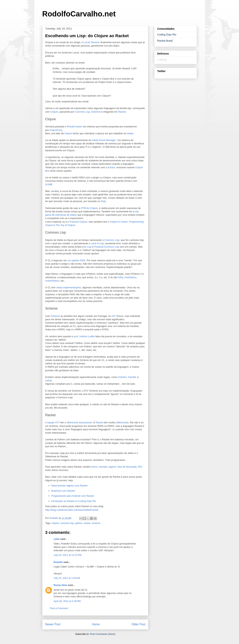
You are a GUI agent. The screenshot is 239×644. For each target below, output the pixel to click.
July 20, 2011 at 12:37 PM (67, 555)
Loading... (163, 60)
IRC (140, 467)
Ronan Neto (60, 585)
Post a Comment (59, 608)
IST (113, 316)
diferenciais (122, 422)
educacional (85, 422)
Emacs (111, 167)
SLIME (49, 184)
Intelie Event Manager (104, 140)
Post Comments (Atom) (103, 634)
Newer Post (53, 624)
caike (57, 539)
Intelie (130, 133)
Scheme (96, 112)
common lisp (67, 523)
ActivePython (52, 281)
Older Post (138, 624)
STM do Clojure (89, 208)
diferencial (73, 422)
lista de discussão (127, 467)
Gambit (132, 377)
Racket (122, 112)
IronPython (130, 277)
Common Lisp (82, 112)
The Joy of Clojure (65, 225)
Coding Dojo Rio (167, 35)
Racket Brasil (165, 41)
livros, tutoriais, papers (104, 467)
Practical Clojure (78, 222)
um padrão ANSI (76, 260)
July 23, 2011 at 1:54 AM (67, 578)
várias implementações (69, 287)
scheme (96, 523)
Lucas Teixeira (91, 42)
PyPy (121, 277)
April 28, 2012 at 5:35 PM (67, 601)
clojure (55, 523)
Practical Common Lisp (107, 247)
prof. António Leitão (84, 336)
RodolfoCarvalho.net (79, 14)
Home (96, 624)
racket (87, 523)
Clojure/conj (56, 130)
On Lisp (87, 247)
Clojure (54, 112)
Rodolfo (58, 562)
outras (49, 380)
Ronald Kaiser (75, 127)
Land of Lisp (97, 243)
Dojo (103, 201)
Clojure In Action (119, 222)
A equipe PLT (52, 422)
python (79, 523)
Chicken (122, 377)
